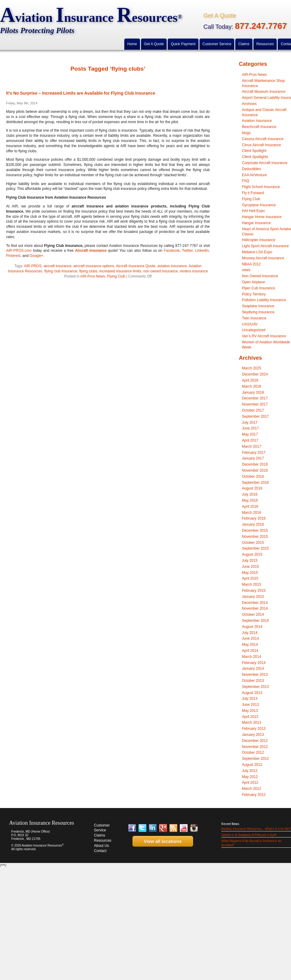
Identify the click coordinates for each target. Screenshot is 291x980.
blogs (246, 133)
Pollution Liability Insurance (264, 300)
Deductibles (251, 169)
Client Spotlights (255, 157)
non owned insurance (160, 271)
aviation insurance (172, 266)
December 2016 (255, 464)
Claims (100, 835)
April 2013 (250, 717)
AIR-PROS (33, 266)
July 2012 (250, 771)
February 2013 (254, 729)
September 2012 (255, 759)
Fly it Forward (253, 193)
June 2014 (250, 638)
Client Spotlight (254, 151)
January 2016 (253, 524)
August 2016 (252, 488)
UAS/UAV (250, 324)
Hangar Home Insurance (262, 217)
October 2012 (253, 753)
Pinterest (13, 256)
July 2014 (250, 633)
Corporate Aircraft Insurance (265, 163)
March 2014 (251, 657)
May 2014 (250, 645)
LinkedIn (202, 251)
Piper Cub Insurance (258, 288)
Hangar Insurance (256, 223)
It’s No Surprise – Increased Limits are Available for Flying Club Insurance (81, 93)
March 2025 (251, 368)
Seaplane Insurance (258, 306)
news (246, 270)
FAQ (246, 181)
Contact (100, 851)
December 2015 (255, 530)
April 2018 (250, 380)
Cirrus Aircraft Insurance (261, 145)
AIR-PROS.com (19, 251)
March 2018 (251, 386)
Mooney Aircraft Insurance (263, 258)
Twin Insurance (254, 318)
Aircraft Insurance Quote (135, 266)
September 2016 (255, 483)
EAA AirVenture (254, 175)
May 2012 (250, 777)
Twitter (187, 251)
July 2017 (250, 423)
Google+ (36, 256)
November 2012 (255, 747)
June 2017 (250, 428)
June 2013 (250, 705)
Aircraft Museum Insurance (264, 92)
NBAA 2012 (251, 264)
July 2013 (250, 699)
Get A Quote (220, 15)
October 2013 (253, 681)
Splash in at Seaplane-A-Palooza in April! (249, 835)
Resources (103, 840)
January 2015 (253, 597)
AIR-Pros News (93, 276)
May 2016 (250, 500)
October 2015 (253, 543)
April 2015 (250, 578)
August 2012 (252, 765)
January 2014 (253, 668)
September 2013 (255, 687)
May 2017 (250, 434)
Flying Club (116, 276)
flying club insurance (61, 271)
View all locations (161, 841)
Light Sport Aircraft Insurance (265, 246)
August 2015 (252, 554)
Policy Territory (254, 294)
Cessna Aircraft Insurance (263, 139)
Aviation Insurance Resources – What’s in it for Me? (256, 829)
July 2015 (250, 561)
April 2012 (250, 783)
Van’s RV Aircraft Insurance (264, 336)
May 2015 (250, 573)
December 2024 (255, 374)
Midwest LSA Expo (257, 252)
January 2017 (253, 458)
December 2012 (255, 741)
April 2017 (250, 440)
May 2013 (250, 711)
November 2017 (255, 404)
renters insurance (194, 271)
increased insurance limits (120, 271)
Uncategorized (254, 330)
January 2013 (253, 735)
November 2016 (255, 470)
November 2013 (255, 675)
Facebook (172, 251)
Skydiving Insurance (258, 312)
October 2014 (253, 615)
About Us (101, 846)
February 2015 (254, 591)
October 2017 (253, 410)
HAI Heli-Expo (253, 211)
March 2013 (251, 722)
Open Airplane (253, 282)
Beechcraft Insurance (259, 127)
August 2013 (252, 693)
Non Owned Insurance (260, 276)
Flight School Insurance (261, 187)
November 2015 (255, 537)
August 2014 (252, 627)
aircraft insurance (58, 266)
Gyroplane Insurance (259, 205)
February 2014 (254, 663)
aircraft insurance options (94, 266)
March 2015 (251, 584)
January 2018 (253, 392)
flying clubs (88, 271)
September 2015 (255, 548)
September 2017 (255, 416)
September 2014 (255, 621)
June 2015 (250, 567)
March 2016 (251, 513)
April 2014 (250, 651)
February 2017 (254, 453)
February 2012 (254, 795)
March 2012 (251, 789)
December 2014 (255, 603)
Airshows (249, 104)
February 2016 (254, 518)
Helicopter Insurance (259, 240)
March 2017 (251, 446)
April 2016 (250, 507)
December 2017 (255, 398)
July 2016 (250, 494)
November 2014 (255, 608)
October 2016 (253, 477)
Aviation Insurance (257, 121)
